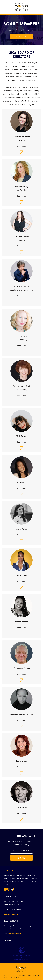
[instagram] (9, 889)
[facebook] (5, 889)
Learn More (22, 146)
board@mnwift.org (11, 914)
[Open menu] (39, 7)
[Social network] (12, 889)
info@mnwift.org (14, 934)
